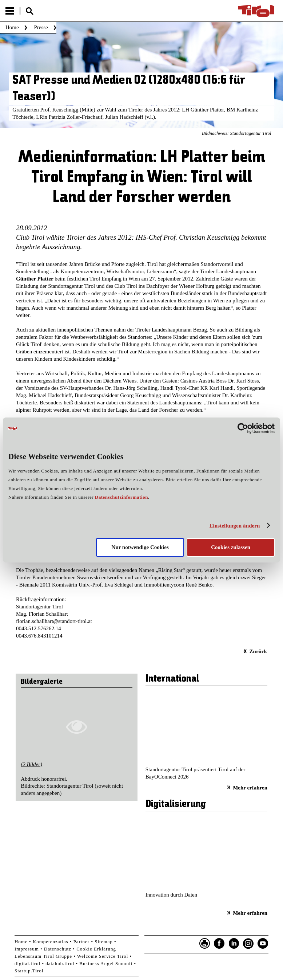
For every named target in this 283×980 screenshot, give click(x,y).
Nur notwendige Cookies (140, 547)
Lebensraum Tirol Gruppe (43, 956)
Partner (82, 942)
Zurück (258, 651)
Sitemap (104, 942)
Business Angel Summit (106, 963)
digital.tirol (27, 963)
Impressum (27, 949)
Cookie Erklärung (96, 949)
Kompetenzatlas (51, 942)
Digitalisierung (176, 804)
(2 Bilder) (31, 764)
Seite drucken (205, 944)
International (172, 679)
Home (12, 27)
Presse (41, 27)
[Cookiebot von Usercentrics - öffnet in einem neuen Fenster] (243, 428)
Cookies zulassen (231, 547)
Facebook (219, 944)
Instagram (248, 944)
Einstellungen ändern (234, 526)
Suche (29, 11)
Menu (10, 11)
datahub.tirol (60, 963)
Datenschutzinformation (121, 497)
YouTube (263, 944)
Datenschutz (58, 949)
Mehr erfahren (250, 788)
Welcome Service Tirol (103, 956)
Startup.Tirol (29, 971)
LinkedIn (234, 944)
